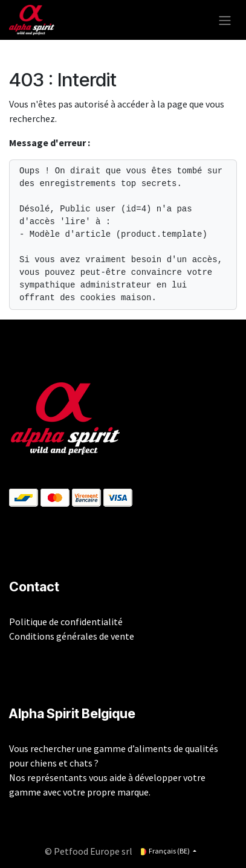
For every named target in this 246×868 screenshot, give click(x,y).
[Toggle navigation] (225, 20)
